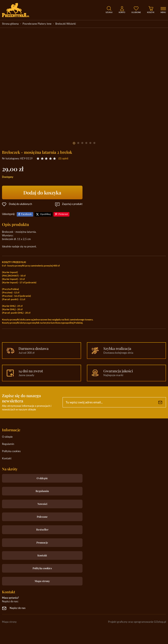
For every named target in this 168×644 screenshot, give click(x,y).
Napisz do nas (18, 608)
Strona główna (10, 24)
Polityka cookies (11, 451)
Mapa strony (42, 581)
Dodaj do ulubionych (20, 204)
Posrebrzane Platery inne (37, 24)
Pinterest (63, 214)
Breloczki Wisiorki (66, 24)
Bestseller (42, 529)
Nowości (42, 504)
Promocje (42, 542)
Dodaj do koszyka (42, 192)
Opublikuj (45, 214)
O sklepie (7, 437)
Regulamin (8, 444)
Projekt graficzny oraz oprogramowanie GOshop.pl (137, 622)
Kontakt (7, 459)
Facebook (26, 214)
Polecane (42, 517)
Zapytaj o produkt (72, 204)
